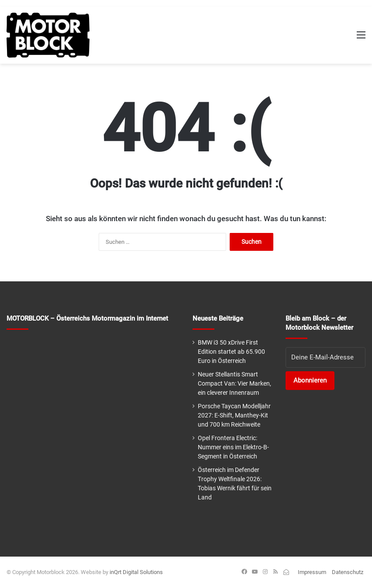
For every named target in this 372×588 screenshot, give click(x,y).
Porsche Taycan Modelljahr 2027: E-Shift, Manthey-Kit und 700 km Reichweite (234, 415)
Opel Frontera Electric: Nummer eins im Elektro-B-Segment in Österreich (233, 447)
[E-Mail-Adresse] (325, 357)
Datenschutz (348, 572)
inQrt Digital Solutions (136, 572)
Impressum (312, 572)
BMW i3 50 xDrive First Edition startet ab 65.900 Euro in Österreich (231, 352)
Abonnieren (310, 380)
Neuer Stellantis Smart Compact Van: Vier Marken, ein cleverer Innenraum (234, 383)
